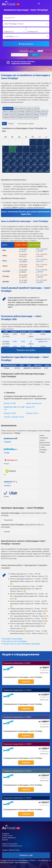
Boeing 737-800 (10, 403)
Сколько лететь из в (21, 644)
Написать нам (26, 855)
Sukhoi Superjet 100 (34, 403)
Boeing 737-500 (10, 413)
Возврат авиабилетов (9, 838)
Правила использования (10, 844)
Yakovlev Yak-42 (32, 413)
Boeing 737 (30, 407)
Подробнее (26, 682)
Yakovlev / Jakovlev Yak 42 (14, 417)
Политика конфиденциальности (12, 846)
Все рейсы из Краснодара (13, 639)
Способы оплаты (7, 836)
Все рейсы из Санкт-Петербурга (15, 641)
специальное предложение (21, 63)
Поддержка (6, 834)
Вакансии (5, 840)
